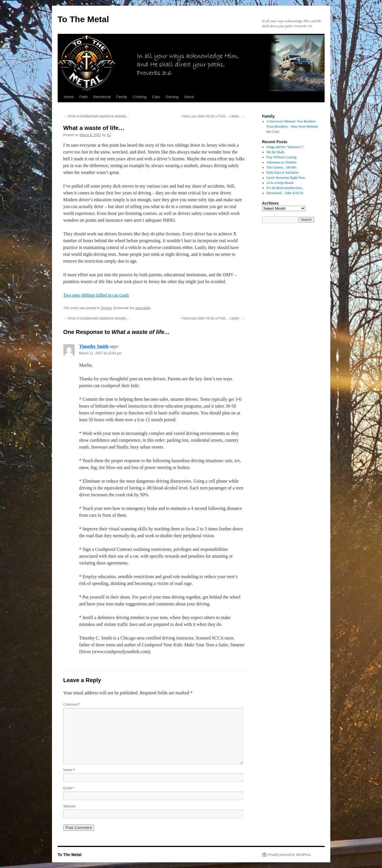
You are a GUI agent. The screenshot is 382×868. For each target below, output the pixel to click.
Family (122, 97)
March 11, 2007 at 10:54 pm (101, 353)
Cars (156, 97)
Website (69, 806)
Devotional (102, 97)
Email (69, 788)
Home (69, 97)
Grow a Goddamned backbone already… (96, 116)
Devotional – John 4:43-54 (285, 193)
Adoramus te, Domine (281, 162)
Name (69, 770)
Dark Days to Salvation (282, 173)
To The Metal (83, 19)
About (189, 97)
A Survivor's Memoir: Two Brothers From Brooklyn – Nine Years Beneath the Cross (292, 126)
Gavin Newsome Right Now (286, 178)
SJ (109, 135)
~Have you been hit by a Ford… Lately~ (213, 116)
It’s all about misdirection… (286, 188)
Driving (106, 308)
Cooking (140, 97)
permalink (143, 308)
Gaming (172, 97)
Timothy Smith (94, 346)
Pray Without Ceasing (281, 157)
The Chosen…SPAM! (281, 167)
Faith (83, 97)
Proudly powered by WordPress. (290, 855)
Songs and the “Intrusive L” (285, 147)
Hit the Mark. (276, 152)
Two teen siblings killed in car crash (96, 295)
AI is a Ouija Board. (280, 183)
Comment (72, 705)
